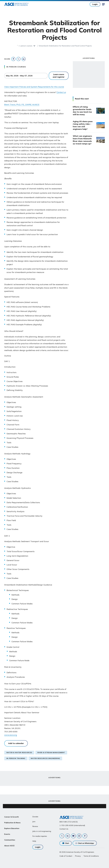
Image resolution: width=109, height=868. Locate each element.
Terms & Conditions (91, 856)
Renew (35, 826)
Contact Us (64, 829)
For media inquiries (40, 836)
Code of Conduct (66, 856)
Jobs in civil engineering (42, 831)
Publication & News (12, 822)
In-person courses (25, 46)
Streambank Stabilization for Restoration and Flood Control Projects (65, 46)
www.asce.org (11, 735)
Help (34, 841)
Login (95, 4)
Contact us (61, 92)
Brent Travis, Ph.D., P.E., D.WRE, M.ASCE (22, 105)
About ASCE (9, 842)
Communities (10, 837)
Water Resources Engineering (45, 758)
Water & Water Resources (19, 753)
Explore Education (12, 827)
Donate (35, 817)
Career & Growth (11, 817)
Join (34, 822)
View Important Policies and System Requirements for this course (34, 87)
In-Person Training (16, 758)
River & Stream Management (51, 753)
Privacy (78, 856)
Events (7, 832)
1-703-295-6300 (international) (72, 825)
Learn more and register (59, 76)
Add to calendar (16, 743)
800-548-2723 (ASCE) (69, 822)
